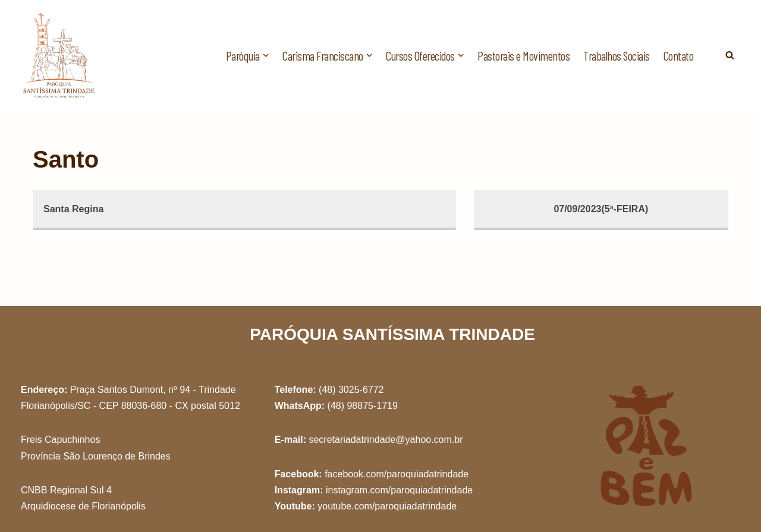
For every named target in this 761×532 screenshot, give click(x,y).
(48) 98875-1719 (363, 406)
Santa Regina (73, 209)
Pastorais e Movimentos (523, 56)
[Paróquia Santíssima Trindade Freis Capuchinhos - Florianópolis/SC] (59, 55)
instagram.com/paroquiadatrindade (399, 490)
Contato (679, 56)
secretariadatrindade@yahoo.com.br (386, 440)
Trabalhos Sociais (617, 56)
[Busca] (730, 55)
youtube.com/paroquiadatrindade (387, 506)
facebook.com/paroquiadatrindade (397, 474)
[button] (266, 55)
